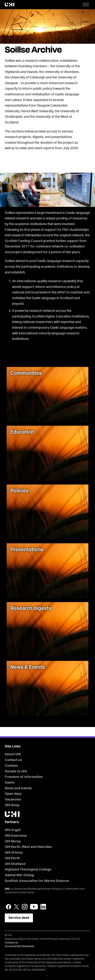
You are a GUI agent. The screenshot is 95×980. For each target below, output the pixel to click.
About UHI (13, 754)
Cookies (11, 766)
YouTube (34, 907)
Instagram (25, 907)
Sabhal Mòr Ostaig (19, 875)
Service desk (19, 918)
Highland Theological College (28, 870)
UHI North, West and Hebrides (28, 847)
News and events (18, 788)
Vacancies (13, 800)
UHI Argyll (13, 830)
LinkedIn (44, 907)
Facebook (8, 907)
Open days (13, 794)
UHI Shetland (15, 864)
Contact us (13, 760)
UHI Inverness (16, 836)
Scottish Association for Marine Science (37, 881)
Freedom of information (24, 777)
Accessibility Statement (19, 946)
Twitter (17, 907)
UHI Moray (13, 841)
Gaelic (10, 783)
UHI (7, 889)
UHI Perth (12, 858)
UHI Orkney (14, 853)
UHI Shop (12, 805)
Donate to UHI (16, 771)
